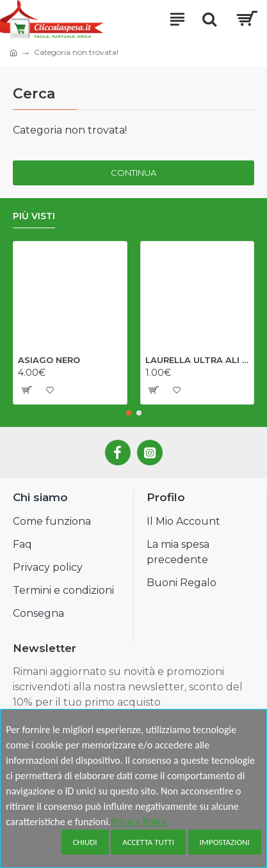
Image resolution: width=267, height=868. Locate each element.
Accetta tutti (148, 842)
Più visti (34, 216)
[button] (129, 413)
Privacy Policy (139, 822)
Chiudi (85, 842)
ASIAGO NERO (49, 360)
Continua (133, 173)
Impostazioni (225, 842)
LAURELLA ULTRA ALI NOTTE (198, 360)
